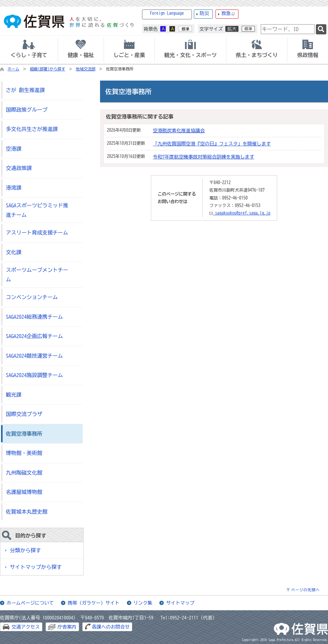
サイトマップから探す (36, 567)
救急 (228, 14)
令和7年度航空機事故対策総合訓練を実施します (204, 157)
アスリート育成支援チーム (37, 233)
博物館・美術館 (24, 453)
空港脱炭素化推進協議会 (179, 131)
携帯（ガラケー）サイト (93, 603)
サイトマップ (180, 603)
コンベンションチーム (32, 297)
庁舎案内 (67, 627)
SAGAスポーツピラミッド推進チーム (37, 210)
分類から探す (25, 550)
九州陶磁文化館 (24, 473)
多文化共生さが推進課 (32, 129)
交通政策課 (19, 168)
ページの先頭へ (305, 590)
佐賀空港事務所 (24, 434)
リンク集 (143, 603)
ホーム (13, 69)
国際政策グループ (27, 110)
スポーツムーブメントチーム (37, 275)
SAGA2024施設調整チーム (34, 375)
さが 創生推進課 (25, 90)
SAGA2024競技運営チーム (34, 356)
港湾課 (14, 188)
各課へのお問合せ (111, 627)
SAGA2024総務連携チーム (34, 317)
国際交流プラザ (24, 414)
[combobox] (288, 29)
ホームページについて (30, 603)
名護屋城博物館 (24, 492)
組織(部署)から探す (48, 69)
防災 (205, 13)
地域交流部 (86, 69)
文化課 (14, 252)
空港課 (14, 149)
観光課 (14, 395)
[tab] (29, 50)
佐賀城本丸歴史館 (27, 512)
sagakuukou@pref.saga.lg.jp (240, 213)
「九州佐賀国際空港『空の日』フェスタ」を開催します (212, 144)
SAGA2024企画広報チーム (34, 336)
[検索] (321, 29)
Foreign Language (167, 13)
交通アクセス (26, 627)
